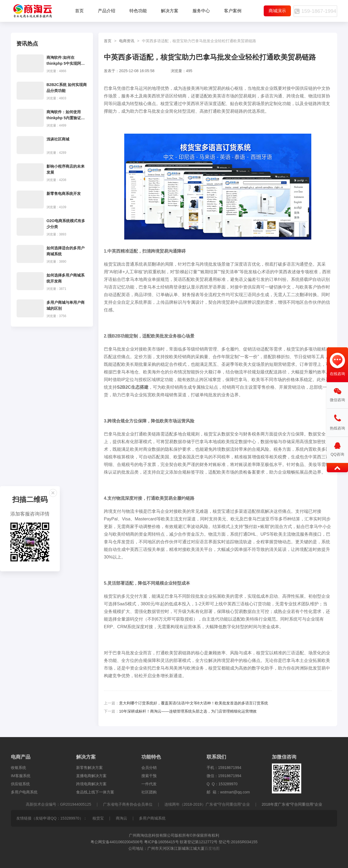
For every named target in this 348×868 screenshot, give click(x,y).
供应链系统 (20, 784)
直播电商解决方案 (91, 776)
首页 (79, 11)
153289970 (228, 784)
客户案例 (233, 11)
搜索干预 (149, 776)
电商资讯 (127, 41)
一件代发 (149, 784)
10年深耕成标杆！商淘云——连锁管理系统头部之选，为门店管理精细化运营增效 (188, 711)
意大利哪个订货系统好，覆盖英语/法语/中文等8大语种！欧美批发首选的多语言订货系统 (194, 703)
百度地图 (212, 848)
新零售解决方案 (89, 768)
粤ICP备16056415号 (161, 842)
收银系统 (18, 768)
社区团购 (149, 792)
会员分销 (149, 768)
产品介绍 (107, 11)
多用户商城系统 (152, 818)
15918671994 (230, 768)
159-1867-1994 (314, 11)
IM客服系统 (21, 776)
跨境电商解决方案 (91, 784)
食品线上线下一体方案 (95, 792)
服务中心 (201, 11)
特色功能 (138, 11)
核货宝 (98, 818)
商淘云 (122, 818)
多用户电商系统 (24, 792)
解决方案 (170, 11)
